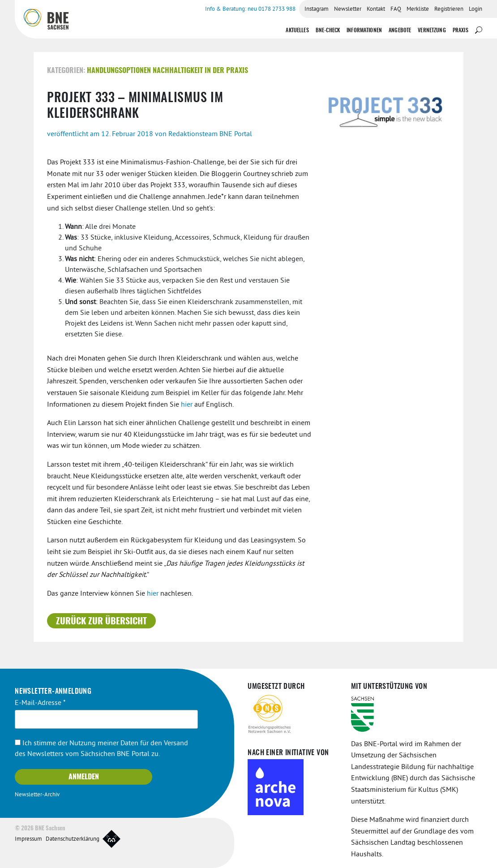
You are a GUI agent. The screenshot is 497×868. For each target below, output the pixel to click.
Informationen (364, 30)
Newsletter (348, 9)
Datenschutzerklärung (73, 839)
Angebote (400, 30)
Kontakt (376, 9)
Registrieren (449, 9)
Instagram (317, 9)
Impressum (28, 839)
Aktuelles (297, 30)
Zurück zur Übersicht (101, 622)
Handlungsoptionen (119, 71)
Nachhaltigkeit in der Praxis (200, 71)
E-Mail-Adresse (40, 703)
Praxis (461, 30)
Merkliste (418, 9)
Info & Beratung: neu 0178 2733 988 (250, 9)
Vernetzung (432, 30)
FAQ (396, 9)
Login (476, 9)
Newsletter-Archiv (37, 795)
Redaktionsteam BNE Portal (210, 134)
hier (188, 405)
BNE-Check (328, 30)
